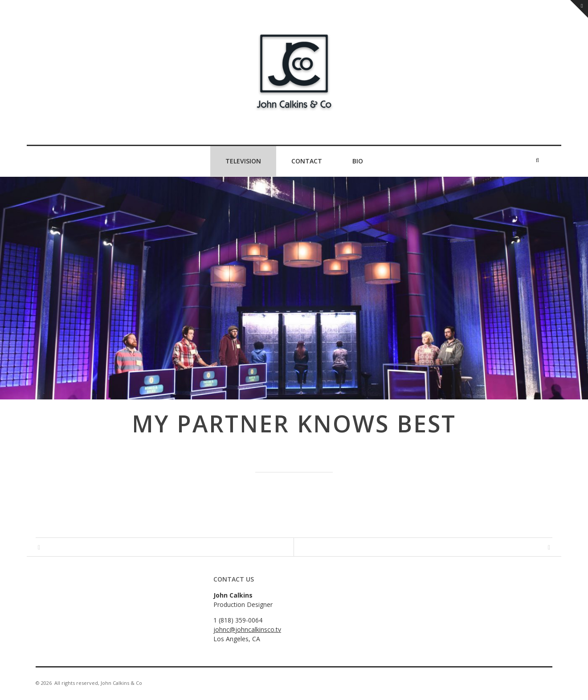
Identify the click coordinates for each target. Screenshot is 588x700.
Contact (307, 161)
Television (243, 161)
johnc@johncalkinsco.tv (247, 629)
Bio (358, 161)
